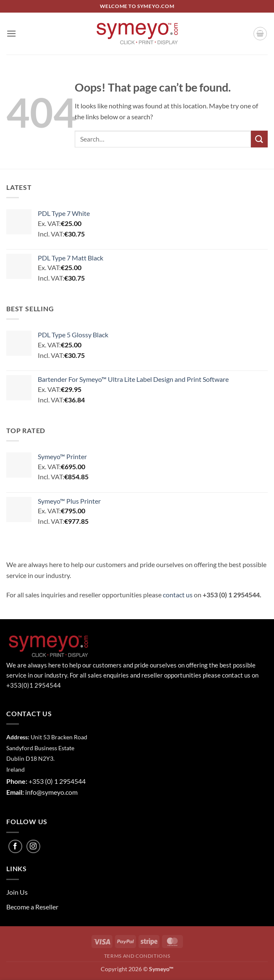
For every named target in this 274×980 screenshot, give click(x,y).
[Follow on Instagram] (33, 847)
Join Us (17, 892)
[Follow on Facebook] (15, 847)
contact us (178, 595)
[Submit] (259, 139)
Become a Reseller (32, 907)
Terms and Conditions (137, 956)
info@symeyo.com (51, 792)
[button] (11, 33)
